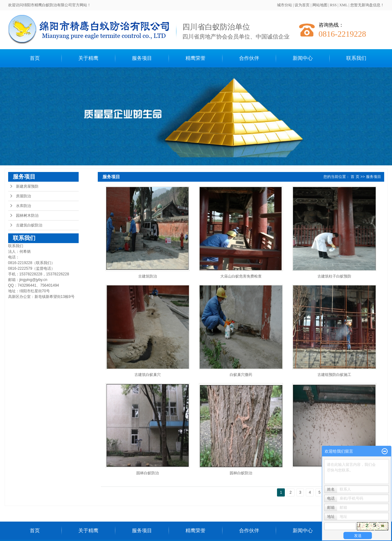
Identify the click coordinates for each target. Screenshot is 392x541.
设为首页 (302, 5)
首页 (35, 58)
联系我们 (356, 58)
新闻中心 (303, 58)
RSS (333, 5)
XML (343, 5)
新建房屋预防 (27, 186)
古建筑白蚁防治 (29, 225)
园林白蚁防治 (148, 473)
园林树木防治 (27, 216)
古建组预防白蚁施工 (334, 375)
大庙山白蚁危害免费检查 (241, 276)
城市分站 (285, 5)
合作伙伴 (249, 58)
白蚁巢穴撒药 (241, 375)
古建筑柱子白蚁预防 (334, 276)
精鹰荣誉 (196, 58)
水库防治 (24, 206)
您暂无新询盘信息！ (367, 5)
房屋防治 (24, 196)
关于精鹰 (88, 58)
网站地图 (320, 5)
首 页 (355, 177)
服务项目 (142, 58)
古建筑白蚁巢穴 (148, 375)
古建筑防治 (148, 276)
